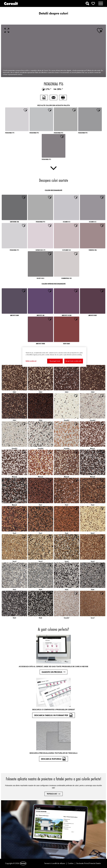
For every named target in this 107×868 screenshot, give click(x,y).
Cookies (71, 863)
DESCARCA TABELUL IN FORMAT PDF (54, 715)
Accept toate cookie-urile (74, 361)
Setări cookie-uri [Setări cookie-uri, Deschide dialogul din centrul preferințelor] (31, 361)
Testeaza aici (54, 794)
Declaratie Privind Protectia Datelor (89, 863)
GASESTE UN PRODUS (53, 672)
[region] (54, 357)
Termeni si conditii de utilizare (55, 863)
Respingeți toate (55, 361)
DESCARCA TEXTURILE (53, 759)
